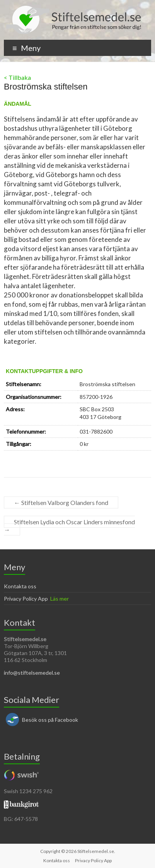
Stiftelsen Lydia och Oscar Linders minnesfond (69, 526)
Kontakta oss (20, 586)
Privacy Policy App (26, 599)
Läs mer (60, 599)
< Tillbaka (17, 77)
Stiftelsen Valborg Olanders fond (61, 502)
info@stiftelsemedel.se (32, 673)
